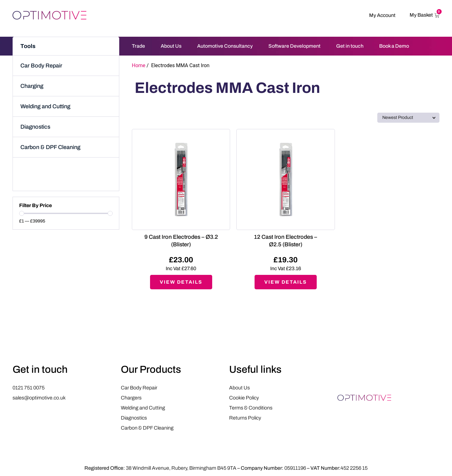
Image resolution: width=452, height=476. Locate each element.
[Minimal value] (66, 213)
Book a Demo (394, 46)
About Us (171, 46)
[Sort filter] (408, 118)
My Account (382, 15)
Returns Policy (245, 418)
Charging (32, 86)
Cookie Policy (244, 398)
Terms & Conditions (251, 408)
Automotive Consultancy (225, 46)
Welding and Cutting (45, 106)
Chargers (131, 398)
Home (139, 65)
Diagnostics (35, 127)
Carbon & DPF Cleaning (50, 147)
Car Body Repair (41, 66)
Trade (138, 46)
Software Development (294, 46)
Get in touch (350, 46)
